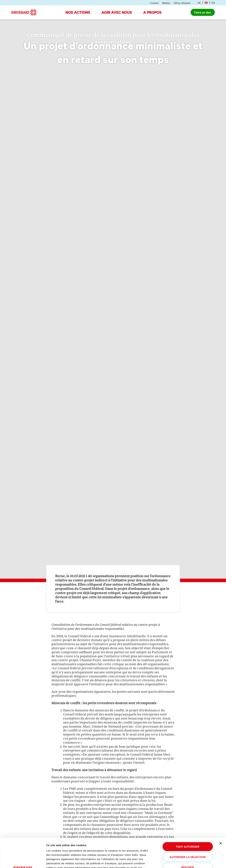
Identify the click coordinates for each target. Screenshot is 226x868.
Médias (166, 3)
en (213, 3)
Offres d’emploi (182, 3)
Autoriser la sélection (188, 827)
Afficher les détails (62, 861)
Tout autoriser (188, 816)
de (199, 3)
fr (206, 3)
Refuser (188, 837)
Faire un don (203, 12)
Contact (154, 3)
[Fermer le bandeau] (221, 813)
